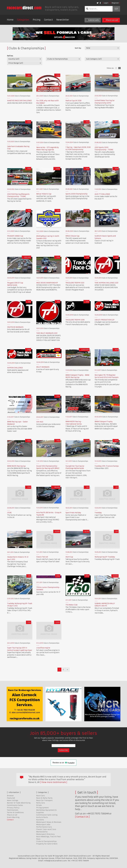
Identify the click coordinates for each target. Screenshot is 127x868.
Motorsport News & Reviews (49, 822)
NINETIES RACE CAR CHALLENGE (19, 101)
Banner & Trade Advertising (19, 803)
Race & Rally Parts (44, 798)
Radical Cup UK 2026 (73, 101)
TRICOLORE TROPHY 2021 (75, 283)
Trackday (98, 513)
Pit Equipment (42, 808)
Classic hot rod (42, 557)
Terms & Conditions (15, 812)
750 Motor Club (71, 605)
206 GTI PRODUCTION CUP (105, 320)
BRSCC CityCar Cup (72, 236)
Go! (116, 9)
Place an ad (111, 20)
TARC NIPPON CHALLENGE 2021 (106, 283)
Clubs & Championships (46, 841)
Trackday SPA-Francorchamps (107, 466)
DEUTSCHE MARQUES (15, 327)
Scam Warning (13, 817)
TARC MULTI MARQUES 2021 (47, 333)
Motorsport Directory (45, 834)
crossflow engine (43, 648)
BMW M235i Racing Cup (16, 466)
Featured (11, 798)
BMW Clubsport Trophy (104, 422)
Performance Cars (44, 827)
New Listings (13, 800)
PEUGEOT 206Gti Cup (15, 236)
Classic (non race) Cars (46, 829)
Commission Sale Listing (47, 815)
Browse (10, 796)
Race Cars (40, 796)
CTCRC (9, 513)
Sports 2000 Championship (76, 194)
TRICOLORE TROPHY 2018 (75, 320)
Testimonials (13, 810)
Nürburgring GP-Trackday (105, 557)
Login (106, 3)
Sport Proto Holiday (73, 513)
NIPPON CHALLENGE (15, 368)
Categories (23, 20)
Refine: (10, 56)
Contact (48, 20)
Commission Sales (15, 805)
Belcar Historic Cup (44, 194)
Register (115, 3)
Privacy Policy (13, 808)
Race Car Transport (44, 800)
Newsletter (63, 20)
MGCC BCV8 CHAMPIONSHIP (47, 283)
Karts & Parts (42, 817)
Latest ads (93, 20)
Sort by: (78, 48)
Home (10, 20)
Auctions (40, 820)
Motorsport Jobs (43, 825)
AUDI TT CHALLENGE (102, 194)
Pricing (37, 20)
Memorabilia (42, 832)
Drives (39, 805)
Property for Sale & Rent (47, 844)
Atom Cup (69, 557)
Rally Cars (41, 803)
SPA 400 (40, 422)
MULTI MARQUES (43, 367)
